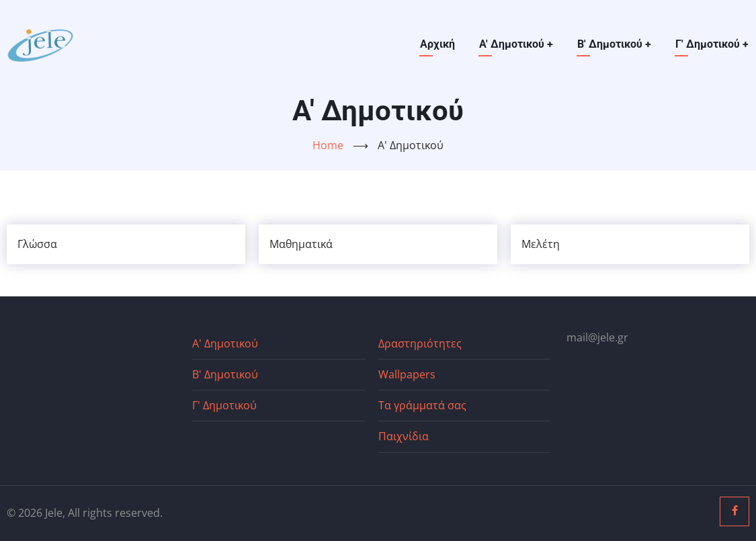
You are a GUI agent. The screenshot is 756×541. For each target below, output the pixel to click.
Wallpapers (407, 374)
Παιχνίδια (404, 436)
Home (328, 145)
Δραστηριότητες (420, 343)
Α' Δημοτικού (516, 44)
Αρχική (437, 44)
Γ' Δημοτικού (712, 44)
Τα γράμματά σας (422, 405)
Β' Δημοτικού (614, 44)
